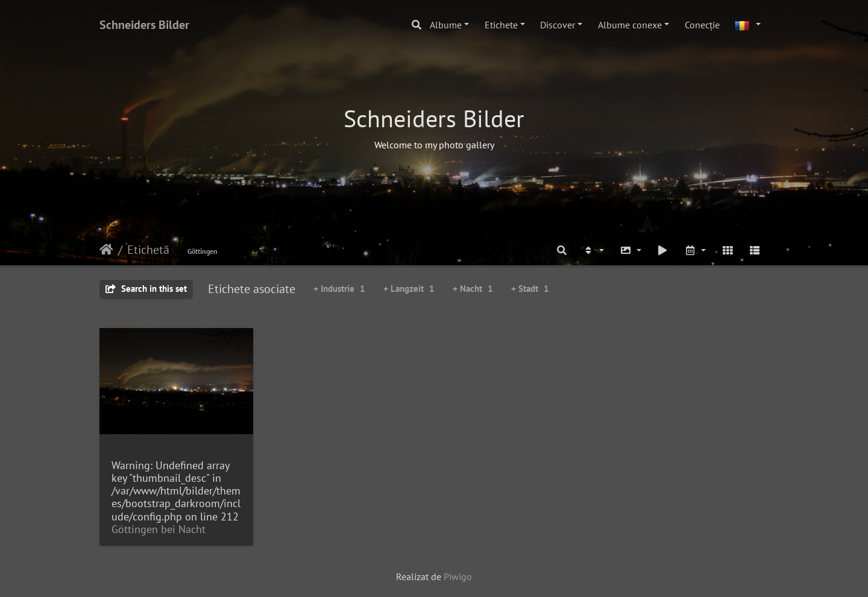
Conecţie (702, 25)
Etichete (501, 25)
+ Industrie (339, 289)
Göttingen (203, 251)
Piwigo (458, 576)
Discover (558, 25)
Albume (446, 25)
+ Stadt (530, 289)
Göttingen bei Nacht (159, 529)
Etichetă (148, 250)
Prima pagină (106, 250)
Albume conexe (630, 25)
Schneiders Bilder (144, 25)
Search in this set (146, 289)
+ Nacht (473, 289)
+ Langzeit (409, 289)
